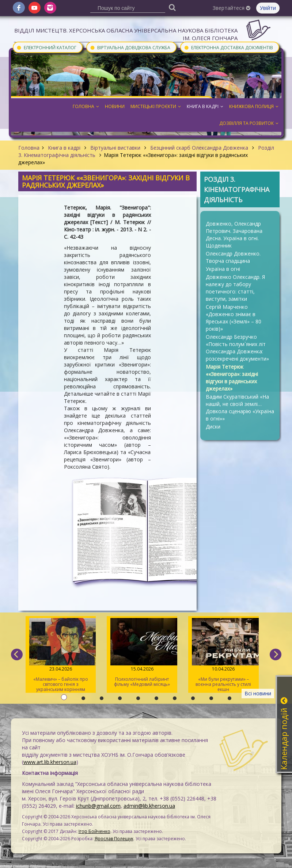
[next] (276, 654)
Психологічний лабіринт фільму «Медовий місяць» (142, 653)
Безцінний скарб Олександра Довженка (199, 148)
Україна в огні (223, 269)
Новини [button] (115, 106)
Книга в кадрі (64, 148)
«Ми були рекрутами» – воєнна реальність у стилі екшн (223, 655)
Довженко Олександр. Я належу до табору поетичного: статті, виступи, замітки (235, 288)
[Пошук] (172, 7)
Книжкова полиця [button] (254, 106)
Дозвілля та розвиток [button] (249, 123)
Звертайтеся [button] (232, 8)
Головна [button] (86, 106)
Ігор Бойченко (94, 831)
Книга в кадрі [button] (205, 106)
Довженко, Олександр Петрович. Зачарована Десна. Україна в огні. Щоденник (234, 235)
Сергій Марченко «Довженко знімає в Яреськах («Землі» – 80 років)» (234, 318)
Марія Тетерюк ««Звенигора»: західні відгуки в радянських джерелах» (232, 378)
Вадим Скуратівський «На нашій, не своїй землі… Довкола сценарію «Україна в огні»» (240, 408)
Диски (213, 427)
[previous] (17, 654)
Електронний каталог (46, 47)
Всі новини (258, 693)
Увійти (268, 8)
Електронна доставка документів (228, 47)
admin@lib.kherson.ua (149, 806)
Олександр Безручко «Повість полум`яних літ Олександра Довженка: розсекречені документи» (237, 348)
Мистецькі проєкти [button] (156, 106)
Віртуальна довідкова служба (130, 47)
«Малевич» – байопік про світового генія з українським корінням (61, 655)
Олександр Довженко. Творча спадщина (233, 257)
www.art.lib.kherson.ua (50, 762)
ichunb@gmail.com (98, 806)
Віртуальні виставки (115, 148)
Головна (29, 148)
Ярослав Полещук (114, 839)
